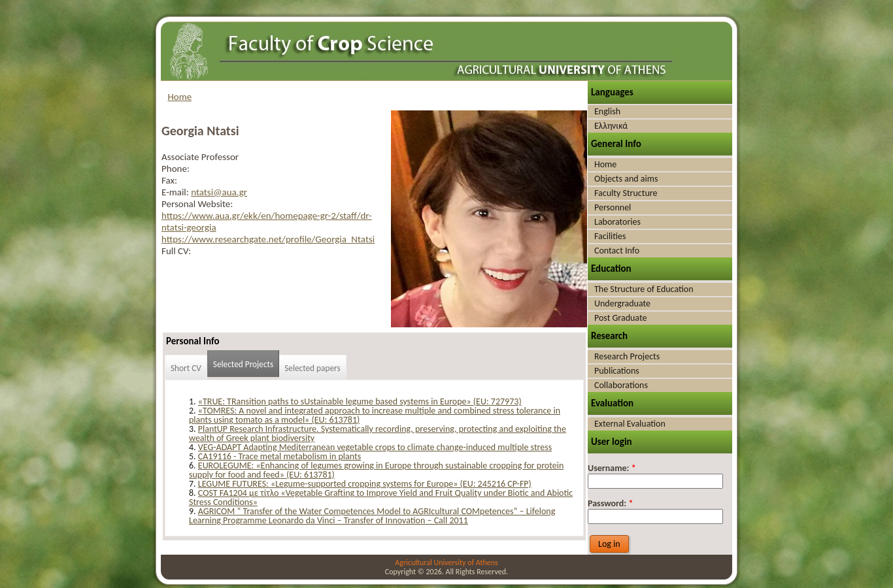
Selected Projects (243, 364)
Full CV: (176, 251)
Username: (612, 468)
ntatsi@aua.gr (219, 192)
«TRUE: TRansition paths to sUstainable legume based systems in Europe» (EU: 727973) (360, 401)
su (448, 465)
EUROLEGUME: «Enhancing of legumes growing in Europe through (321, 465)
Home (180, 97)
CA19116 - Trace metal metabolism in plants (279, 456)
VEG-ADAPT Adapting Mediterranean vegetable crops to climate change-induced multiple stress (375, 447)
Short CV (186, 368)
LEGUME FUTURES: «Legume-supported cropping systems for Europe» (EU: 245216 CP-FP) (365, 484)
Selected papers (312, 368)
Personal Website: (197, 204)
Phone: (176, 169)
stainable (470, 465)
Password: (610, 503)
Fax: (169, 180)
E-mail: (176, 192)
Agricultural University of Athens (446, 563)
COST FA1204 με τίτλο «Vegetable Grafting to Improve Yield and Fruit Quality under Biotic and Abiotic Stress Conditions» (381, 498)
